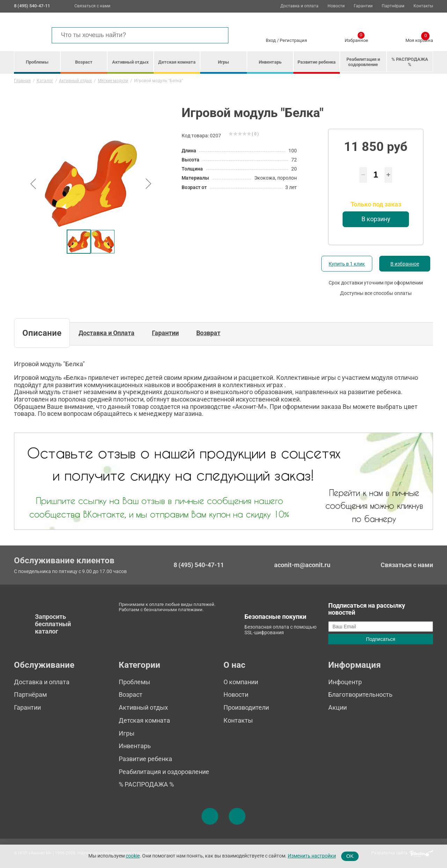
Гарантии (363, 6)
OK (350, 856)
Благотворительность (360, 695)
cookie (133, 856)
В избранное (405, 264)
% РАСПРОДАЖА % (410, 62)
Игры (223, 62)
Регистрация (293, 40)
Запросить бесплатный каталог (53, 624)
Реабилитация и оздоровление (363, 62)
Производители (246, 707)
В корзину (376, 219)
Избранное (356, 39)
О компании (241, 682)
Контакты (423, 6)
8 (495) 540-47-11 (199, 565)
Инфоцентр (345, 682)
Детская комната (177, 62)
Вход (271, 40)
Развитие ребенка (317, 62)
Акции (338, 707)
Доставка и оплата (299, 6)
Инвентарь (270, 62)
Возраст (84, 62)
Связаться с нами (92, 6)
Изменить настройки (312, 856)
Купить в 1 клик (347, 264)
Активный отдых (130, 62)
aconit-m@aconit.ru (302, 565)
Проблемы (37, 62)
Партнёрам (393, 6)
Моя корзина (419, 39)
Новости (336, 6)
